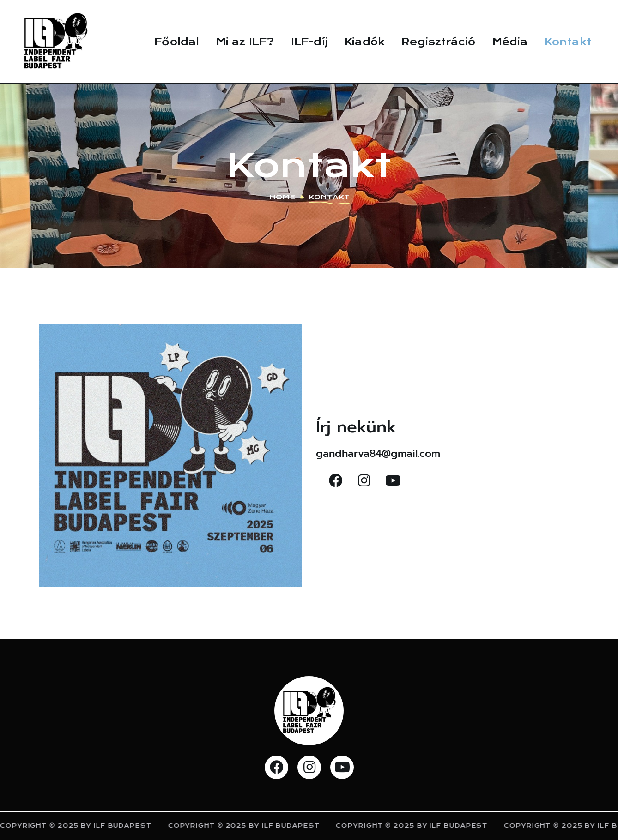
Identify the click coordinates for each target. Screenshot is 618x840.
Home (282, 197)
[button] (336, 481)
